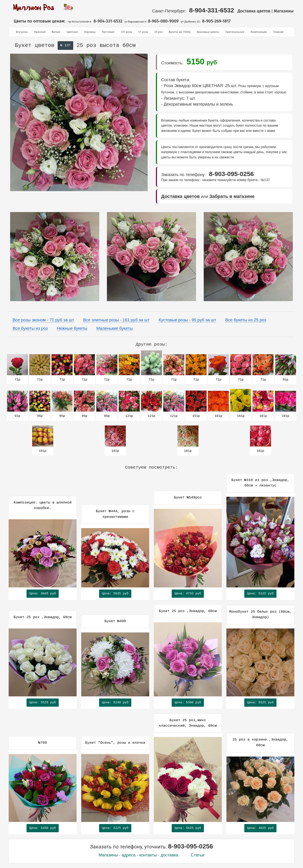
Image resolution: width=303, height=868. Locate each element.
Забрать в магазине (232, 196)
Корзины (90, 32)
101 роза (126, 32)
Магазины (284, 11)
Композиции (259, 32)
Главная (278, 32)
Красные (40, 32)
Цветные (72, 32)
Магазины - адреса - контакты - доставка (139, 855)
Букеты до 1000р (180, 32)
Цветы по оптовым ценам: (38, 21)
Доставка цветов (254, 11)
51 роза (143, 32)
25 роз (158, 32)
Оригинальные (235, 32)
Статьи (198, 855)
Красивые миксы (208, 32)
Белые (56, 32)
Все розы (22, 32)
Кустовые (108, 32)
